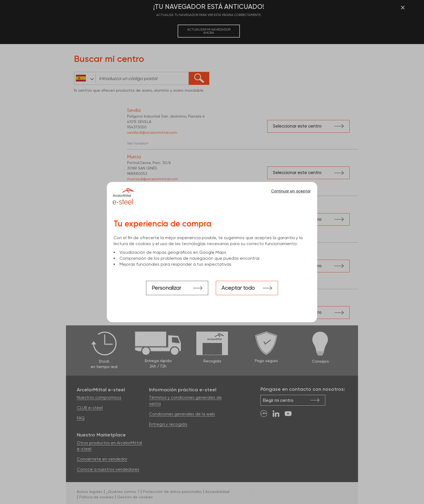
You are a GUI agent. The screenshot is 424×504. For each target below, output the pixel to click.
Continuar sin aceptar (291, 191)
